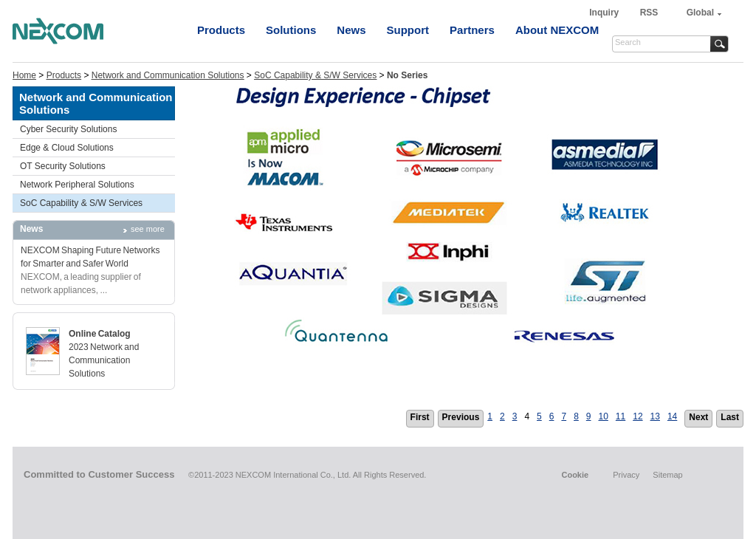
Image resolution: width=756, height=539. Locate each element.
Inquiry (605, 13)
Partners (472, 30)
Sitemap (667, 475)
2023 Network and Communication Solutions (104, 360)
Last (730, 417)
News (351, 30)
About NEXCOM (557, 30)
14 (672, 416)
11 (621, 416)
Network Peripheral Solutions (77, 185)
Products (221, 30)
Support (408, 30)
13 (655, 416)
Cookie (575, 475)
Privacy (626, 475)
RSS (649, 13)
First (420, 417)
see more (148, 229)
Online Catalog (100, 334)
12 (638, 416)
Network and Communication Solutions (168, 75)
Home (24, 75)
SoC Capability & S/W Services (315, 75)
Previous (461, 417)
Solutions (291, 30)
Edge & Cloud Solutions (67, 148)
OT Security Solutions (63, 166)
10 (604, 416)
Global (700, 13)
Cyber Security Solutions (68, 129)
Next (698, 417)
